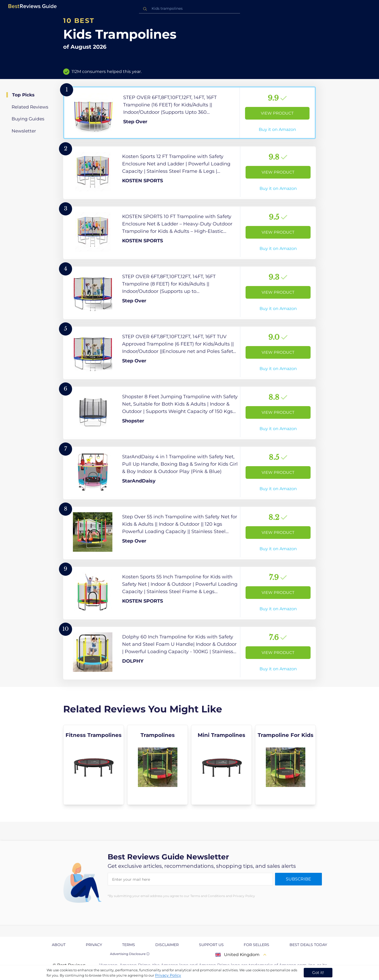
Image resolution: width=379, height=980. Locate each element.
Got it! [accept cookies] (318, 972)
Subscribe (298, 879)
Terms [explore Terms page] (129, 945)
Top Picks (23, 95)
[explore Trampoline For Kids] (285, 765)
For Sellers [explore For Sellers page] (256, 945)
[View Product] (189, 113)
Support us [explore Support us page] (211, 945)
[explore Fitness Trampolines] (94, 765)
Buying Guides (28, 119)
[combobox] (189, 9)
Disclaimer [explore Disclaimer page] (167, 945)
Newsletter (24, 131)
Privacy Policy (168, 975)
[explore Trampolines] (158, 765)
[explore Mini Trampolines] (221, 765)
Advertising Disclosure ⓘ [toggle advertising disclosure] (130, 954)
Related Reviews (30, 107)
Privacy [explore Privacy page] (94, 945)
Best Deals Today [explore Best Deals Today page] (308, 945)
